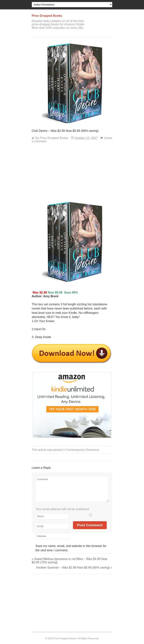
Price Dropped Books (54, 138)
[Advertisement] (72, 173)
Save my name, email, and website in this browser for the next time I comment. (71, 548)
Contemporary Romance (82, 450)
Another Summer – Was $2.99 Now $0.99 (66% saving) (74, 568)
